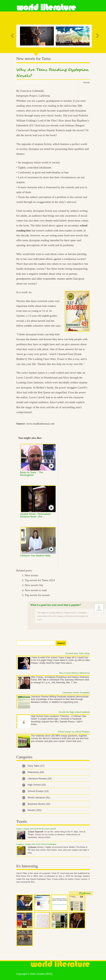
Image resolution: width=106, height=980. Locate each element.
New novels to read (36, 590)
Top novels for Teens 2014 (40, 580)
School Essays (38, 791)
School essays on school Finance (74, 732)
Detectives (36, 772)
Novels (87, 83)
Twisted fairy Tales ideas (78, 653)
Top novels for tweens (37, 595)
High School (37, 785)
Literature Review (40, 779)
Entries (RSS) (45, 974)
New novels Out (34, 585)
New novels (32, 575)
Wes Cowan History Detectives (74, 673)
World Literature (46, 8)
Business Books (39, 804)
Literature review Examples (76, 692)
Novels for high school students (74, 712)
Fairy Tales (36, 766)
